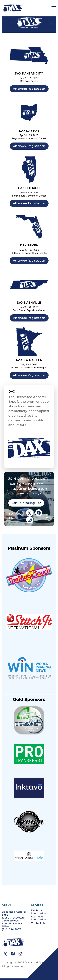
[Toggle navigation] (54, 8)
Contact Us (38, 923)
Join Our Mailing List (26, 503)
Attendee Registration (29, 89)
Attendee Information (38, 918)
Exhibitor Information (38, 912)
